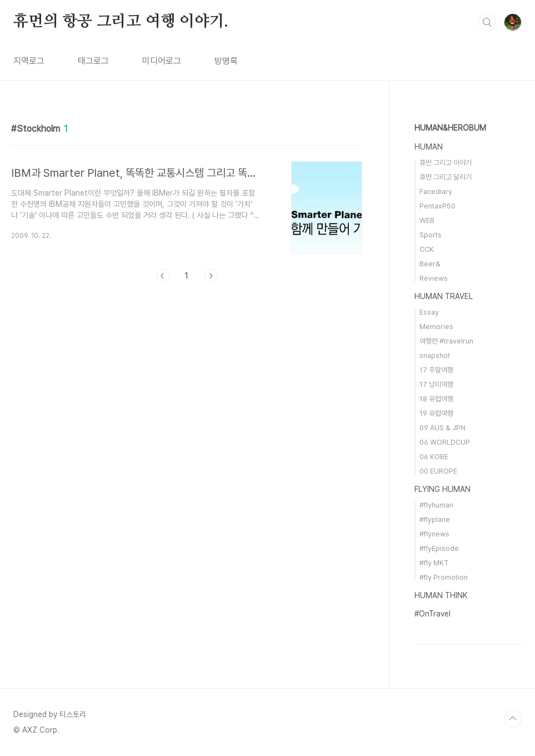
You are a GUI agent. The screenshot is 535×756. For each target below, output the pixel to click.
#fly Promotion (444, 577)
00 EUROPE (438, 471)
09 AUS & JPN (442, 428)
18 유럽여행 (436, 399)
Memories (436, 327)
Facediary (436, 192)
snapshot (435, 355)
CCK (427, 249)
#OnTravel (432, 614)
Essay (429, 312)
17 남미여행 (436, 384)
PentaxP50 (437, 206)
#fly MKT (434, 563)
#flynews (434, 534)
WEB (427, 220)
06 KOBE (434, 457)
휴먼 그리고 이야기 (446, 163)
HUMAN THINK (441, 595)
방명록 (226, 61)
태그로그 (93, 61)
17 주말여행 (436, 370)
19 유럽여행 (436, 413)
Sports (431, 235)
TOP (513, 719)
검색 (487, 22)
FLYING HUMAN (442, 489)
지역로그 (29, 61)
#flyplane (435, 519)
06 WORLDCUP (445, 442)
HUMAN (429, 147)
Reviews (434, 278)
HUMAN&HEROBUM (450, 128)
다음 (211, 276)
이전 (163, 276)
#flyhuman (436, 505)
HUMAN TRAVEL (444, 296)
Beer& (430, 264)
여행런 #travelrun (446, 341)
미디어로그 (162, 61)
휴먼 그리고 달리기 (446, 177)
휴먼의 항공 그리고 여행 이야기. (121, 22)
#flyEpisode (439, 548)
